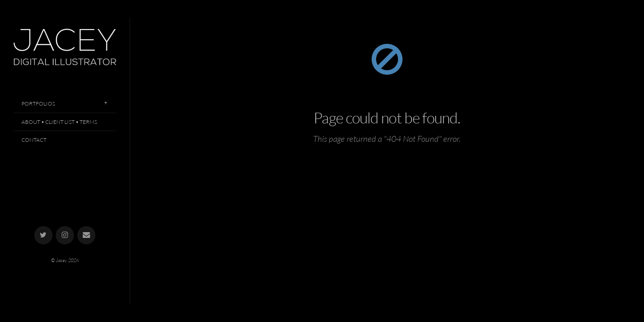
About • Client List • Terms (59, 122)
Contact (34, 140)
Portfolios (38, 104)
